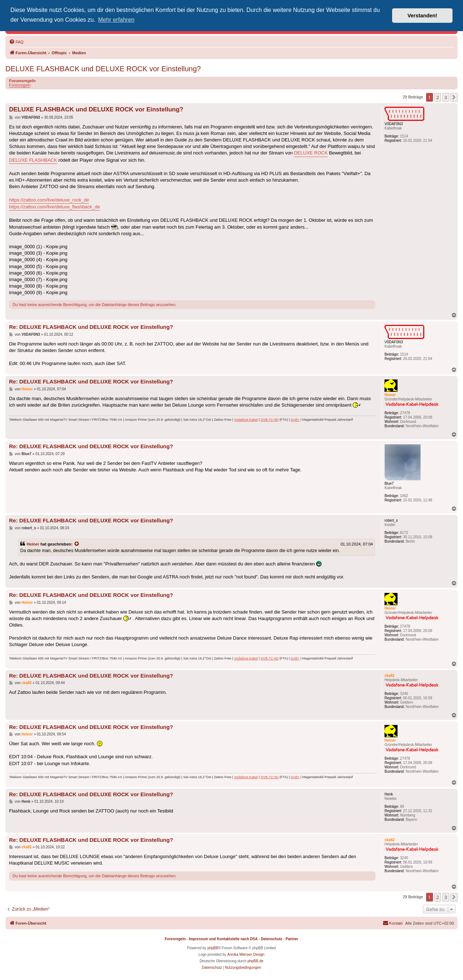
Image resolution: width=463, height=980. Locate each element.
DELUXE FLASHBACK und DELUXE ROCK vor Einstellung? (103, 69)
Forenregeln (20, 85)
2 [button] (437, 97)
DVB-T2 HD (270, 420)
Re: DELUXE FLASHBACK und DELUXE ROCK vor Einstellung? (91, 327)
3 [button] (446, 97)
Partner (292, 939)
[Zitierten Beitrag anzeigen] (77, 544)
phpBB (213, 948)
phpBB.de (255, 961)
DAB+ (295, 420)
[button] (454, 97)
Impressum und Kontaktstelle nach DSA (223, 939)
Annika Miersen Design (246, 954)
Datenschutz (271, 939)
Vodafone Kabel (246, 420)
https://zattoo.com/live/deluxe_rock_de (49, 200)
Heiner (33, 544)
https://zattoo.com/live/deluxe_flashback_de (54, 207)
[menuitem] (16, 42)
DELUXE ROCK (311, 153)
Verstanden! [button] (422, 16)
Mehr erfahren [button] (116, 20)
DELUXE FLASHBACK (33, 160)
